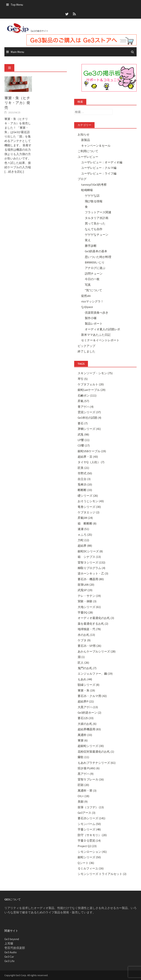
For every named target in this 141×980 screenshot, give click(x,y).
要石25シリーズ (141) (91, 818)
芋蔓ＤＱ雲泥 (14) (89, 840)
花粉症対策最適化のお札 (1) (96, 752)
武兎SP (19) (85, 590)
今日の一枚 (92, 279)
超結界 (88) (85, 546)
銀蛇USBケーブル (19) (92, 451)
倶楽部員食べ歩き (97, 313)
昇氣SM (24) (85, 518)
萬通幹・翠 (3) (87, 791)
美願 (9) (83, 802)
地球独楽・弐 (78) (89, 629)
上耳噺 (9, 943)
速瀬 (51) (83, 529)
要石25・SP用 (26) (89, 646)
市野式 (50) (85, 473)
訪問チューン (94, 274)
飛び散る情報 (94, 201)
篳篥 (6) (83, 740)
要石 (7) (83, 423)
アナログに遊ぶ (95, 268)
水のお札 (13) (86, 635)
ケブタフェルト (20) (91, 384)
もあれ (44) (85, 679)
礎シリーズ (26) (88, 496)
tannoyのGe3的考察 (94, 185)
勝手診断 (91, 246)
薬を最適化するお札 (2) (93, 624)
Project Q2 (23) (87, 846)
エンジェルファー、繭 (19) (95, 674)
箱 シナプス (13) (89, 557)
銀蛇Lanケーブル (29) (92, 390)
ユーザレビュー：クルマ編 (99, 168)
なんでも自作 (94, 229)
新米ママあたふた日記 (96, 335)
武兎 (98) (83, 434)
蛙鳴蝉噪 (87, 190)
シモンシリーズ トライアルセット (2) (102, 874)
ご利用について (88, 151)
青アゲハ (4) (86, 407)
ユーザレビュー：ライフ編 (99, 173)
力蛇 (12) (83, 540)
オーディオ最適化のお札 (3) (96, 618)
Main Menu (17, 52)
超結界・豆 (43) (88, 457)
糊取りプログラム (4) (91, 568)
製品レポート (94, 323)
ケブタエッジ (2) (88, 512)
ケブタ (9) (84, 640)
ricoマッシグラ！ (92, 301)
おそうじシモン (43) (91, 501)
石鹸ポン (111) (87, 395)
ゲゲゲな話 (92, 196)
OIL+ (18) (83, 796)
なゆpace (87, 307)
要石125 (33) (86, 718)
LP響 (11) (84, 440)
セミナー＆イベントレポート (100, 340)
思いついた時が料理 (98, 257)
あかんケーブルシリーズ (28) (97, 651)
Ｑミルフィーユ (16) (91, 868)
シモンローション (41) (92, 852)
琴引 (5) (83, 379)
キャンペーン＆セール (96, 146)
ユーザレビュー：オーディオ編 (102, 162)
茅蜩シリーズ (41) (89, 429)
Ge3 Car (9, 957)
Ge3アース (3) (86, 813)
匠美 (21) (83, 468)
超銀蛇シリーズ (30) (91, 746)
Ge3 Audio (11, 952)
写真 (88, 285)
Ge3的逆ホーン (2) (89, 713)
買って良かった (95, 223)
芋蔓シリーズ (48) (89, 829)
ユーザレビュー (88, 157)
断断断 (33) (85, 490)
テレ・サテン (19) (89, 596)
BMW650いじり (95, 262)
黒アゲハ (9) (86, 774)
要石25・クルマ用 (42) (92, 696)
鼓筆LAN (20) (86, 585)
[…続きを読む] (14, 172)
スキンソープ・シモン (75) (95, 373)
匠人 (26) (83, 663)
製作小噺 (91, 318)
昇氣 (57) (83, 401)
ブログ (82, 179)
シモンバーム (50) (89, 824)
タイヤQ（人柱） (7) (91, 462)
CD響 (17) (84, 445)
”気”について (93, 290)
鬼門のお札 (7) (87, 668)
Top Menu (17, 5)
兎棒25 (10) (85, 484)
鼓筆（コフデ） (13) (91, 807)
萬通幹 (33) (85, 735)
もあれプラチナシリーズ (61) (97, 763)
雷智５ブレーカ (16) (91, 779)
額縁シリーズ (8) (88, 685)
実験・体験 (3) (87, 601)
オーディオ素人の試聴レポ (102, 329)
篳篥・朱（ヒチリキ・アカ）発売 (17, 103)
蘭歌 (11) (83, 757)
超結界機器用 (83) (89, 729)
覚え (88, 240)
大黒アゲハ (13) (88, 707)
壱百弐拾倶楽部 (15, 948)
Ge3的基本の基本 (96, 251)
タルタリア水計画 (97, 218)
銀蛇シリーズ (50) (89, 857)
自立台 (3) (84, 479)
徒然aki (86, 296)
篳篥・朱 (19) (86, 690)
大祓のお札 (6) (87, 724)
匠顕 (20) (83, 785)
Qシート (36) (86, 863)
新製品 (86, 140)
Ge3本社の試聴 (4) (89, 418)
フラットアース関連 (98, 212)
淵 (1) (81, 657)
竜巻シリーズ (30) (89, 507)
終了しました (86, 351)
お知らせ (84, 134)
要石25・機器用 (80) (91, 579)
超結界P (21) (86, 701)
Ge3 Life (9, 961)
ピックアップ (86, 346)
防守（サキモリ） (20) (92, 835)
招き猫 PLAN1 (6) (89, 768)
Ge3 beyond (12, 939)
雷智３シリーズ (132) (91, 562)
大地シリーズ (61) (89, 607)
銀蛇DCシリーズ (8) (90, 551)
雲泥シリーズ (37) (89, 412)
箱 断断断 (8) (87, 523)
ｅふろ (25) (85, 535)
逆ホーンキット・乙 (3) (93, 573)
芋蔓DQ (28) (85, 612)
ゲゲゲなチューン (97, 235)
